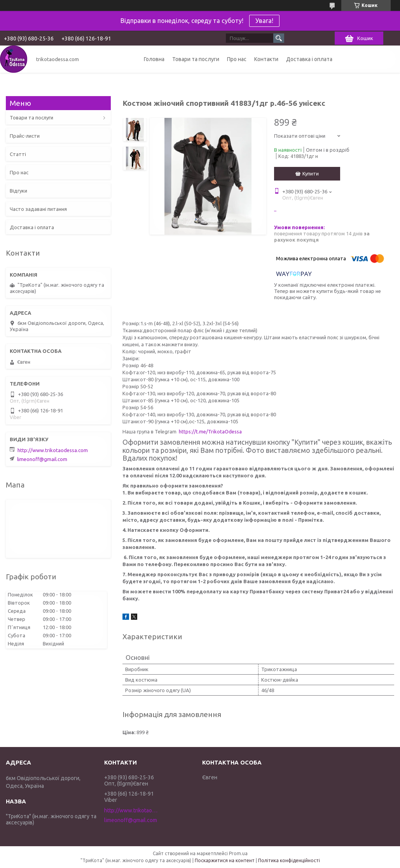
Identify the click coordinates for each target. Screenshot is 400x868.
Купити (311, 174)
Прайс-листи (25, 136)
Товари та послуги (196, 59)
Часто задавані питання (38, 209)
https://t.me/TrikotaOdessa (210, 431)
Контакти (266, 59)
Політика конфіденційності (289, 860)
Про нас (237, 59)
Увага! (264, 21)
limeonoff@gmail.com (42, 459)
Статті (18, 154)
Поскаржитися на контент (225, 860)
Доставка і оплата (309, 59)
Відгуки (18, 191)
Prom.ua (238, 853)
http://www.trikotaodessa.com (53, 450)
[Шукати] (279, 38)
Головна (154, 59)
